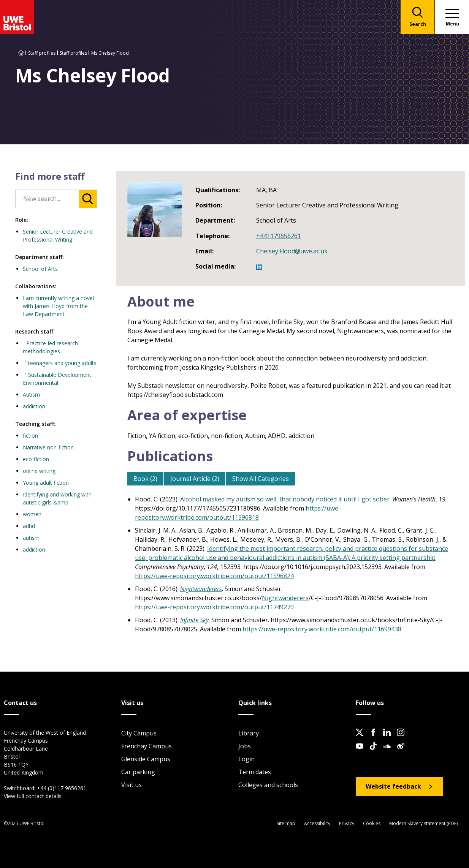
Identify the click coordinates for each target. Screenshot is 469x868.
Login (246, 759)
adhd (29, 526)
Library (249, 733)
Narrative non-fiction (48, 447)
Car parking (138, 772)
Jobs (245, 746)
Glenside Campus (146, 759)
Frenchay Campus (147, 746)
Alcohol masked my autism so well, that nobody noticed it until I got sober (285, 499)
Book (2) (145, 479)
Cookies (372, 823)
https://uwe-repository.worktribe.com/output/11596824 (214, 576)
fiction (30, 436)
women (32, 514)
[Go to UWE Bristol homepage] (21, 53)
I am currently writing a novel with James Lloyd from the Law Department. (58, 306)
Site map (286, 823)
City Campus (139, 733)
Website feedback (393, 786)
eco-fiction (36, 459)
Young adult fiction (46, 483)
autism (31, 538)
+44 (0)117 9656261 (62, 788)
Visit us (132, 785)
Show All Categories (261, 479)
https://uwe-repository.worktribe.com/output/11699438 (322, 629)
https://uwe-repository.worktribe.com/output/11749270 (214, 607)
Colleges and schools (268, 785)
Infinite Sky (194, 620)
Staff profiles (42, 53)
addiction (34, 406)
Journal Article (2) (195, 479)
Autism (31, 394)
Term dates (255, 772)
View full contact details (33, 796)
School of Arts (40, 269)
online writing (39, 471)
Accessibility (317, 823)
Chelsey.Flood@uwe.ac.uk (292, 251)
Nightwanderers (201, 589)
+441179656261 (279, 236)
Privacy (347, 823)
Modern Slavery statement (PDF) (423, 823)
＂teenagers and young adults (60, 363)
